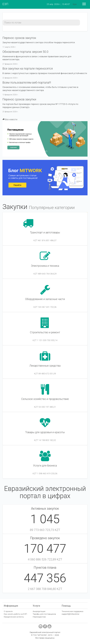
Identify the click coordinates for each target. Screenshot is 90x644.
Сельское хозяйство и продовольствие (45, 399)
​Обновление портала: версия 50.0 (25, 52)
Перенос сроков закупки (19, 99)
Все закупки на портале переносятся (28, 68)
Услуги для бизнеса (45, 466)
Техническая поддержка (72, 611)
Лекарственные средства (45, 366)
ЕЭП (5, 4)
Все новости (10, 119)
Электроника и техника (45, 266)
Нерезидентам (39, 617)
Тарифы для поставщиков (44, 614)
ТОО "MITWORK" (40, 635)
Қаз (75, 4)
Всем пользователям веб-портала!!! (27, 82)
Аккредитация (39, 611)
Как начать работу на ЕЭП (15, 614)
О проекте (8, 611)
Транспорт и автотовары (45, 232)
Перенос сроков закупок (19, 38)
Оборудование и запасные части (45, 299)
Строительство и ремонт (45, 332)
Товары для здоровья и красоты (45, 432)
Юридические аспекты (14, 617)
